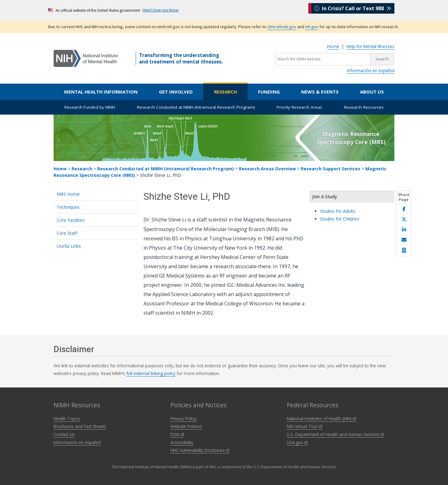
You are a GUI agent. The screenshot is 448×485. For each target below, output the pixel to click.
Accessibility (182, 442)
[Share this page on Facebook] (404, 209)
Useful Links (69, 246)
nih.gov (312, 27)
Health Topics (67, 419)
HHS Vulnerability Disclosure (200, 450)
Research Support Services (331, 169)
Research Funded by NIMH (90, 107)
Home (333, 46)
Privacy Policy (183, 419)
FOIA (177, 434)
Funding (269, 92)
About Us (372, 92)
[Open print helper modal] (404, 251)
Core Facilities (71, 220)
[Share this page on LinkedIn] (404, 230)
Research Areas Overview (267, 169)
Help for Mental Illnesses (370, 46)
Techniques (68, 207)
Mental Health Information (101, 92)
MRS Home (68, 194)
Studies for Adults (338, 211)
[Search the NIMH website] (323, 59)
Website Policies (186, 426)
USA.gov (297, 442)
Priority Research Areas (299, 107)
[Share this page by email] (404, 240)
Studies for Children (340, 219)
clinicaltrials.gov (282, 27)
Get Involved (176, 92)
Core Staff (67, 233)
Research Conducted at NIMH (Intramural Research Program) (196, 107)
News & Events (320, 92)
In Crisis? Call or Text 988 (353, 10)
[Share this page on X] (404, 219)
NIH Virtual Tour (305, 426)
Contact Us (64, 434)
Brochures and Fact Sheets (80, 426)
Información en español (371, 70)
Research (226, 92)
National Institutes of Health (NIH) (321, 419)
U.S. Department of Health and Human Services (335, 434)
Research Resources (364, 107)
